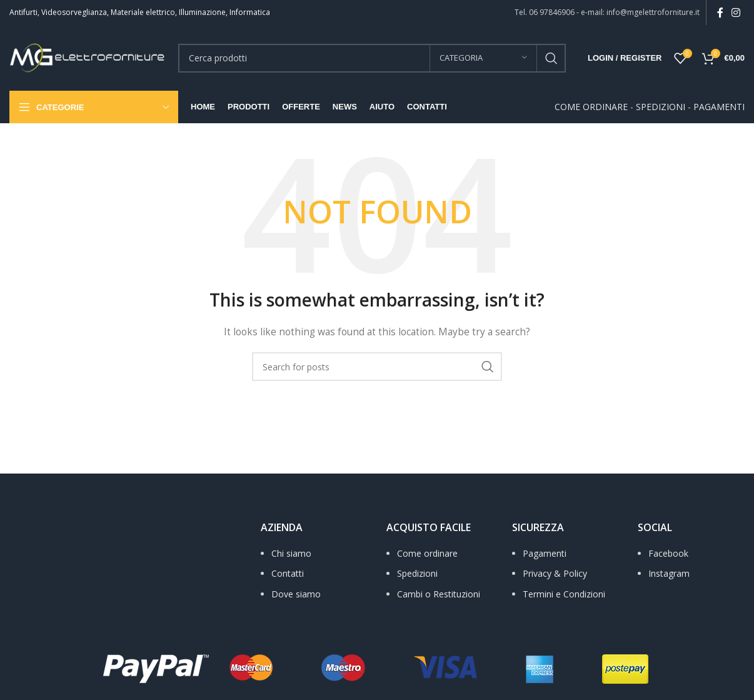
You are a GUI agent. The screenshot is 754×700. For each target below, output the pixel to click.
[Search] (372, 58)
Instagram (669, 573)
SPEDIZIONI (661, 107)
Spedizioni (417, 573)
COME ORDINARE (591, 107)
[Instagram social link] (736, 13)
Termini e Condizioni (564, 594)
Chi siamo (291, 553)
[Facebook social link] (720, 13)
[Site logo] (88, 57)
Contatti (288, 573)
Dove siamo (296, 594)
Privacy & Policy (555, 573)
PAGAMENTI (719, 107)
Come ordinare (427, 553)
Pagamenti (545, 553)
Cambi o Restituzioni (439, 594)
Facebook (668, 553)
